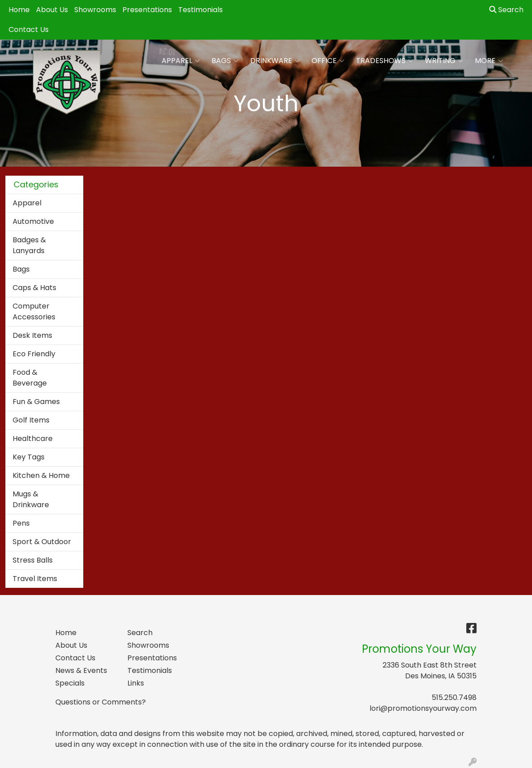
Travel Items (35, 579)
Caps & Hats (34, 288)
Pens (21, 523)
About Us (52, 10)
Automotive (33, 221)
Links (136, 683)
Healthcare (33, 439)
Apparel (181, 61)
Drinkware (275, 61)
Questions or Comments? (101, 702)
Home (19, 10)
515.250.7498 (454, 698)
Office (328, 61)
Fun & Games (36, 402)
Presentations (147, 10)
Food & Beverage (30, 378)
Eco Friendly (34, 354)
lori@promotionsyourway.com (423, 708)
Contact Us (29, 30)
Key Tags (29, 457)
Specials (70, 683)
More (489, 61)
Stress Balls (33, 560)
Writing (444, 61)
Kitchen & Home (41, 475)
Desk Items (32, 335)
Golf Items (31, 420)
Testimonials (201, 10)
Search (506, 10)
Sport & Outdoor (42, 542)
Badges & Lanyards (29, 245)
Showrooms (95, 10)
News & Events (81, 670)
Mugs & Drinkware (31, 499)
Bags (225, 61)
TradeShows (385, 61)
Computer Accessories (34, 311)
